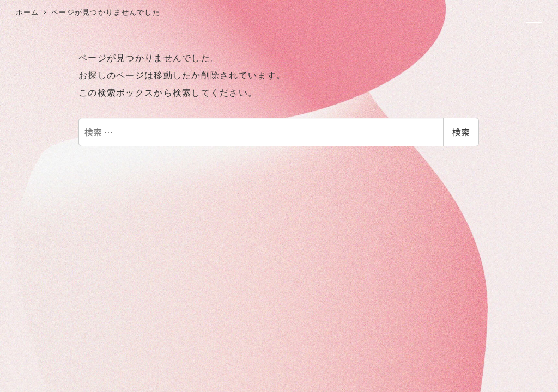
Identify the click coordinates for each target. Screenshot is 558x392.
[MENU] (534, 20)
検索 (461, 132)
